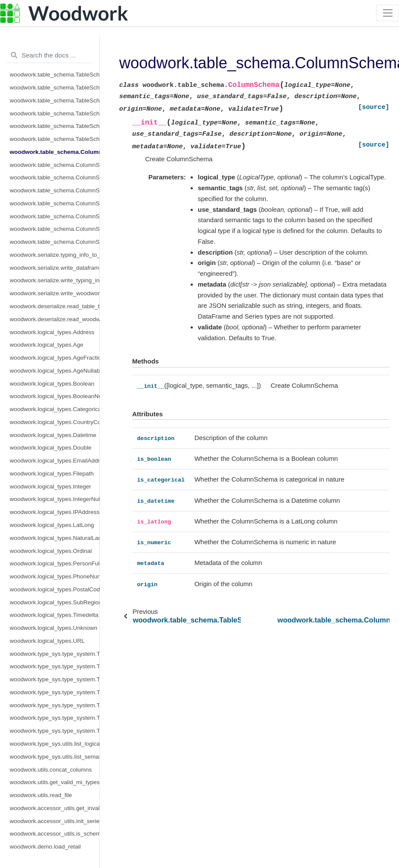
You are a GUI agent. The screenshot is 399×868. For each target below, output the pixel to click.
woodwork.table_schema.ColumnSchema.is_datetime (55, 216)
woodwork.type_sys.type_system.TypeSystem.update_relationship (55, 731)
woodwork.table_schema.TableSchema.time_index (55, 113)
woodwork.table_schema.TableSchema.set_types (55, 101)
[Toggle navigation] (388, 13)
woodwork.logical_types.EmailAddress (55, 461)
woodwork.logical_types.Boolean (52, 384)
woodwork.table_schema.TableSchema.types (55, 126)
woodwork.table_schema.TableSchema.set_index (55, 75)
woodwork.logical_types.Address (52, 332)
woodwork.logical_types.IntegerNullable (55, 499)
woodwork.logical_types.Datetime (53, 435)
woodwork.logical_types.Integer (51, 487)
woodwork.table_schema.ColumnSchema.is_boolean (55, 190)
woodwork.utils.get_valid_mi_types (55, 782)
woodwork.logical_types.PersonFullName (55, 563)
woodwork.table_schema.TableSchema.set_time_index (55, 88)
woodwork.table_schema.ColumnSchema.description (55, 165)
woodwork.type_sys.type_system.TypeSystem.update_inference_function (55, 718)
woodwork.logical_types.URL (47, 641)
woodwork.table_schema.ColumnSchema (55, 152)
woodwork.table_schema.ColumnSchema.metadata (55, 242)
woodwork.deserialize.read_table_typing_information (55, 306)
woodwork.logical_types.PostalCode (55, 589)
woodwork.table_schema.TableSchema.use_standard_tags (55, 139)
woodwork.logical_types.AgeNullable (55, 371)
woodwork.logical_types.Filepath (52, 474)
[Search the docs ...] (50, 55)
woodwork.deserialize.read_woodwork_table (55, 319)
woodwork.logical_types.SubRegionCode (55, 602)
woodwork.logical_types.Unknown (54, 628)
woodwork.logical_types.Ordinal (51, 551)
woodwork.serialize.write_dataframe (55, 268)
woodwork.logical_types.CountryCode (55, 422)
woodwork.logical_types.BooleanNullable (55, 396)
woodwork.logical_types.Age (47, 345)
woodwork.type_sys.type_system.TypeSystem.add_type (55, 666)
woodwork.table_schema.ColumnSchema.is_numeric (55, 229)
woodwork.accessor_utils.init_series (55, 821)
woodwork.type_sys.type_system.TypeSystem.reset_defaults (55, 705)
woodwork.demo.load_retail (45, 847)
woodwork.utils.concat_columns (51, 770)
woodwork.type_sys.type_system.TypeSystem (55, 654)
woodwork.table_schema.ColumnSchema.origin (55, 177)
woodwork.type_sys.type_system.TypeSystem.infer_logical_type (55, 679)
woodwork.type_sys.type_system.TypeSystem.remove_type (55, 692)
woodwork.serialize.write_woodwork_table (55, 293)
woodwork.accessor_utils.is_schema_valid (55, 834)
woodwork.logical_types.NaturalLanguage (55, 538)
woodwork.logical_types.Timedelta (54, 615)
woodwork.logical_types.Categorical (55, 409)
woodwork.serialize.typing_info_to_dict (55, 255)
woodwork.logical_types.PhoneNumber (55, 576)
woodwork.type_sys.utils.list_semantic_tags (55, 757)
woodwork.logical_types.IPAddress (55, 512)
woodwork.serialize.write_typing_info (55, 280)
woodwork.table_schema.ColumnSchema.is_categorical (55, 203)
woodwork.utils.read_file (41, 795)
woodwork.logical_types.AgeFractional (55, 358)
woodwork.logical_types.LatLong (52, 525)
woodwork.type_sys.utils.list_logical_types (55, 744)
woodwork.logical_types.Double (51, 448)
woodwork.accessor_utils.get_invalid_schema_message (55, 808)
